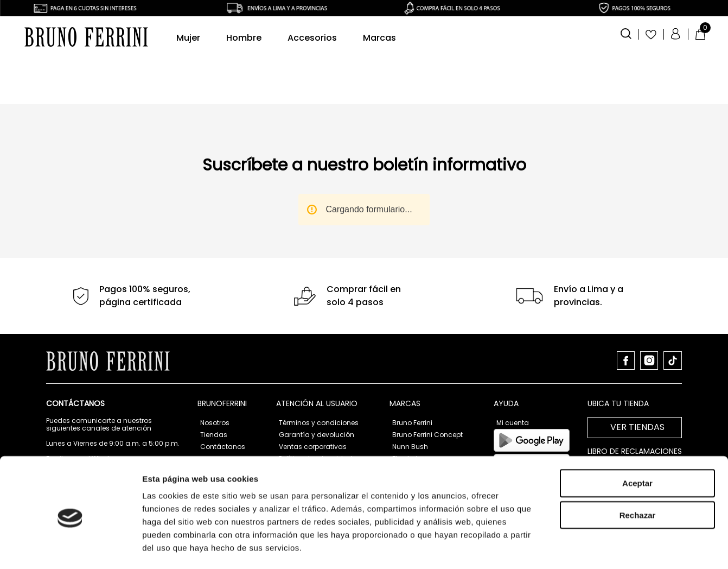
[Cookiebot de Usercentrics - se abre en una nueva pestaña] (70, 460)
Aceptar (637, 352)
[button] (626, 33)
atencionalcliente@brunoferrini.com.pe (112, 494)
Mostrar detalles (587, 460)
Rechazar (638, 384)
